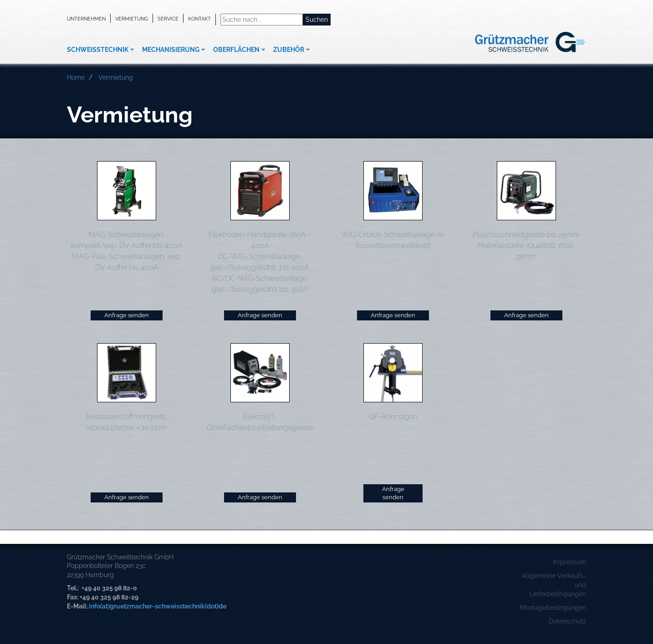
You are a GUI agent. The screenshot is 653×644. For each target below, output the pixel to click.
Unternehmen (86, 19)
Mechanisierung (171, 50)
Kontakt (199, 19)
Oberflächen (236, 50)
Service (168, 19)
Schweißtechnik (98, 50)
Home (76, 77)
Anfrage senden (127, 315)
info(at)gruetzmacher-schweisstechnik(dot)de (158, 606)
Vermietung (132, 19)
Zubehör (289, 50)
